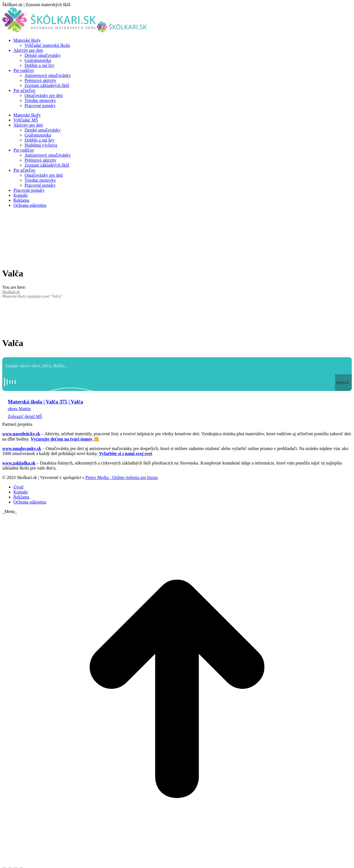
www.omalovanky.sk (22, 448)
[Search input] (177, 366)
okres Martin (19, 409)
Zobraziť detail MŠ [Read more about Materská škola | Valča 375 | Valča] (25, 416)
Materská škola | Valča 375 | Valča (45, 402)
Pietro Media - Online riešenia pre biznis (122, 477)
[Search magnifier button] (343, 383)
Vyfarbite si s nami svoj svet (125, 454)
